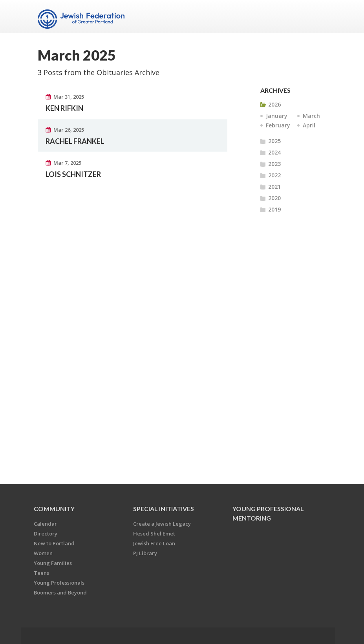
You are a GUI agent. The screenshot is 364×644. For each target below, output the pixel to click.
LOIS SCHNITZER (73, 174)
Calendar (45, 524)
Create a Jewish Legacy (162, 524)
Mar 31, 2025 (69, 97)
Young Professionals (59, 583)
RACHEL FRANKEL (75, 141)
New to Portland (54, 543)
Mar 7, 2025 (67, 163)
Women (43, 553)
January (277, 116)
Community (54, 509)
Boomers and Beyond (60, 592)
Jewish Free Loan (154, 543)
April (309, 125)
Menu (317, 17)
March (311, 116)
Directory (46, 534)
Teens (41, 573)
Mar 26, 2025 (69, 130)
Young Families (53, 563)
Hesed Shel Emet (154, 534)
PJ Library (145, 553)
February (278, 125)
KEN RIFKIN (64, 108)
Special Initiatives (164, 509)
